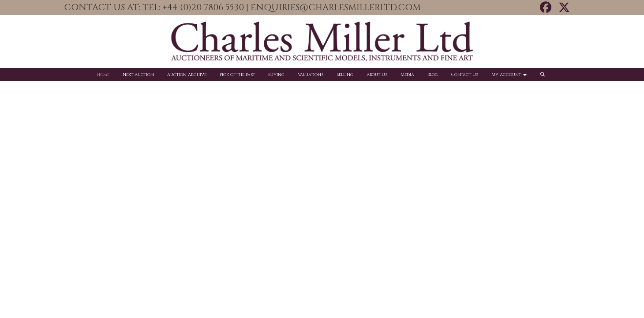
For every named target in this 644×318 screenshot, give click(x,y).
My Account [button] (509, 75)
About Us (377, 75)
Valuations (311, 75)
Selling (345, 75)
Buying (276, 75)
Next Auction (138, 75)
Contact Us (465, 75)
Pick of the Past (237, 75)
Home (103, 75)
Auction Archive (187, 75)
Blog (433, 75)
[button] (544, 75)
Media (407, 75)
